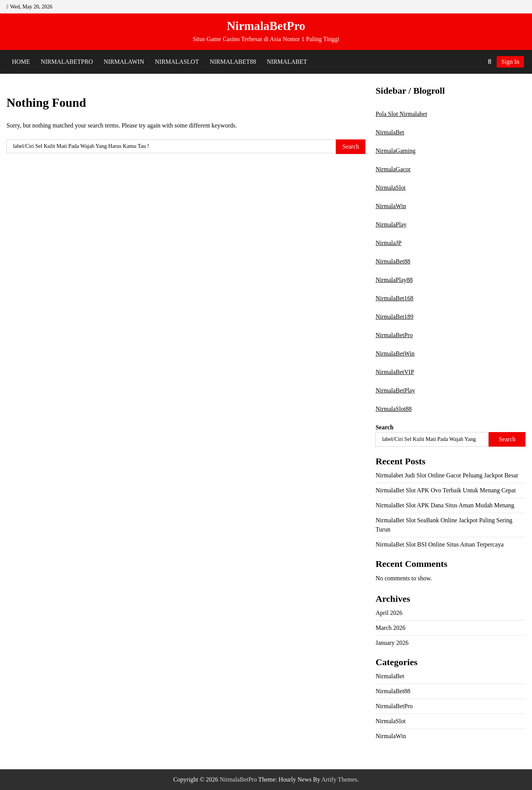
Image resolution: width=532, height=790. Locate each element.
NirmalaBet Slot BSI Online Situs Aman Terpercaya (439, 544)
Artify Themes (339, 779)
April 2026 (389, 613)
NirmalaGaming (395, 151)
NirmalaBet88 (233, 62)
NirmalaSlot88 (393, 409)
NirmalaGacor (393, 169)
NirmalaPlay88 (394, 280)
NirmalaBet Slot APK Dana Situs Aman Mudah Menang (445, 505)
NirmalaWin (124, 62)
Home (21, 62)
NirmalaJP (388, 243)
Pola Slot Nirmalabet (401, 114)
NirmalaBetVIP (395, 372)
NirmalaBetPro (266, 26)
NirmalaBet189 (394, 317)
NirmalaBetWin (395, 354)
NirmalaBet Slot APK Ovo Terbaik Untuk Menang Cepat (445, 490)
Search (384, 427)
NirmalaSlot (177, 62)
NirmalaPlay (391, 224)
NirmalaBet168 (394, 298)
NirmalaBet (287, 62)
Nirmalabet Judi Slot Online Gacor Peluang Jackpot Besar (447, 475)
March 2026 (390, 628)
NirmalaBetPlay (395, 390)
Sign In (510, 62)
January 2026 (392, 643)
